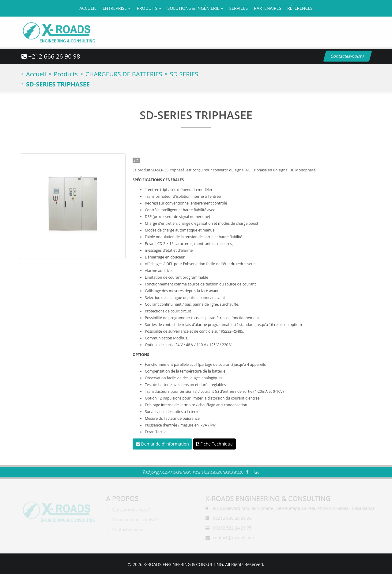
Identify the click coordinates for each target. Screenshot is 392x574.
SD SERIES (184, 74)
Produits (149, 8)
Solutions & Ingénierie (195, 8)
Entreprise (117, 8)
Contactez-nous (341, 56)
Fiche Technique (215, 444)
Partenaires (268, 8)
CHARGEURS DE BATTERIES (124, 74)
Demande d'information (162, 444)
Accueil (88, 8)
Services (239, 8)
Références (300, 8)
